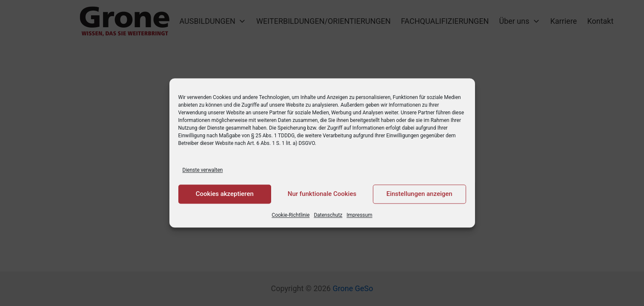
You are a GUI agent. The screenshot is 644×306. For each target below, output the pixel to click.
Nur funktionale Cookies (322, 194)
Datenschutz (328, 215)
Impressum (359, 215)
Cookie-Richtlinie (291, 215)
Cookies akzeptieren (225, 194)
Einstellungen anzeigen (419, 194)
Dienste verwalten (203, 170)
